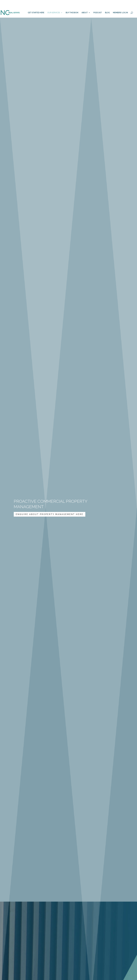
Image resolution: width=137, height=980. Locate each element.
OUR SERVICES (54, 13)
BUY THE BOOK (72, 13)
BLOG (107, 13)
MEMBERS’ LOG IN (120, 13)
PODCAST (98, 13)
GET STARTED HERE (36, 13)
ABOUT (85, 13)
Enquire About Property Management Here (50, 514)
